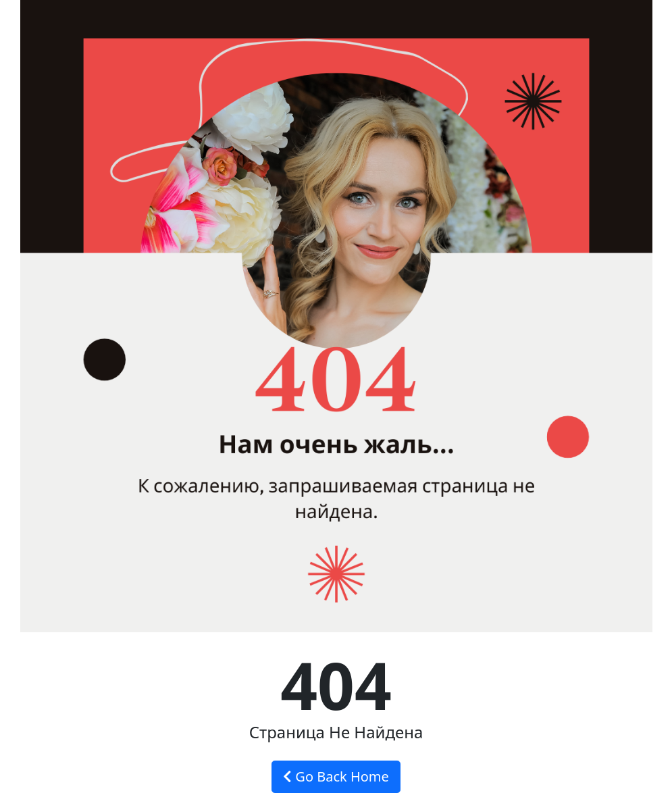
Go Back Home (336, 776)
